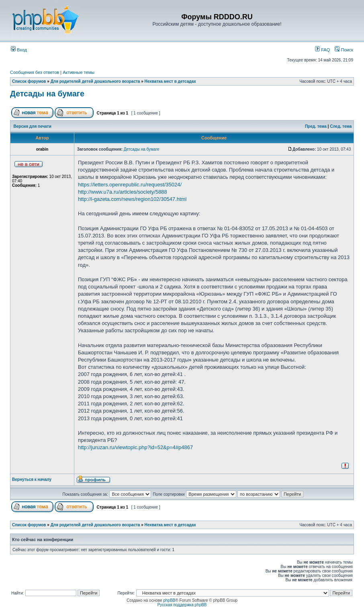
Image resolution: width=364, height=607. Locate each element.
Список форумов (29, 81)
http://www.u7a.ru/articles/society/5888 (123, 192)
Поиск (344, 50)
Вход (19, 50)
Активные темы (79, 72)
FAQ (322, 50)
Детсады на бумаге (47, 94)
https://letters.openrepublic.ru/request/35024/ (130, 185)
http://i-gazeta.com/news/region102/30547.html (132, 199)
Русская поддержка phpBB (182, 605)
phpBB (169, 600)
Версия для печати (33, 126)
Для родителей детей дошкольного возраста (95, 81)
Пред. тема (316, 126)
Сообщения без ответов (35, 72)
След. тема (341, 126)
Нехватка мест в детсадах (170, 81)
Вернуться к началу (32, 479)
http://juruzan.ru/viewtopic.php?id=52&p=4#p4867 (135, 447)
